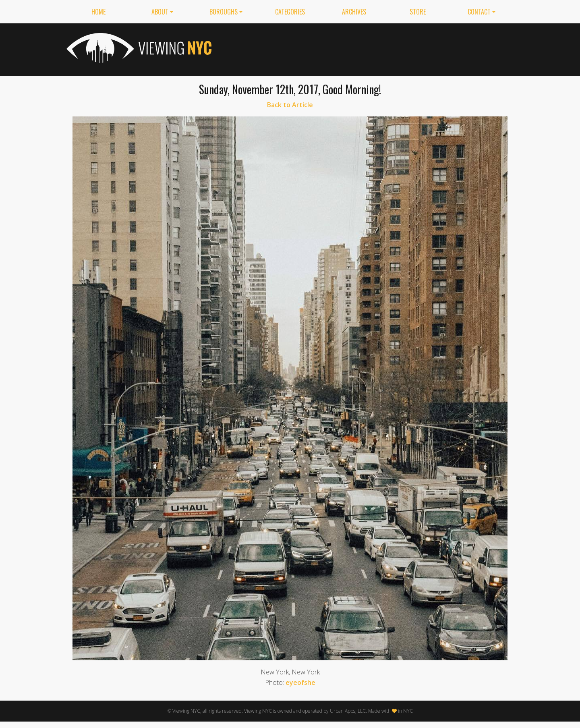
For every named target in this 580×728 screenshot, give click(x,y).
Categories (290, 12)
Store (418, 12)
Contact (479, 12)
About (160, 12)
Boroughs (224, 12)
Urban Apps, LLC (348, 711)
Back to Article (290, 105)
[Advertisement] (367, 48)
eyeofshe (300, 682)
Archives (354, 12)
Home (98, 12)
